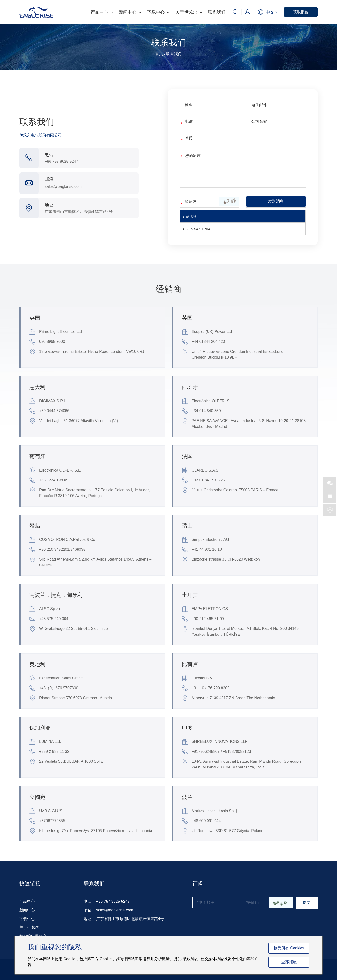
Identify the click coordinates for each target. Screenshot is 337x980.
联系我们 (217, 12)
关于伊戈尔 (189, 12)
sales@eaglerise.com (63, 187)
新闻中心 (130, 12)
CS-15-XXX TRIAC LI (199, 229)
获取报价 (301, 12)
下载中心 (158, 12)
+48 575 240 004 (49, 619)
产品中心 (102, 12)
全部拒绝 (289, 962)
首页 (159, 54)
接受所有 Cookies (289, 948)
